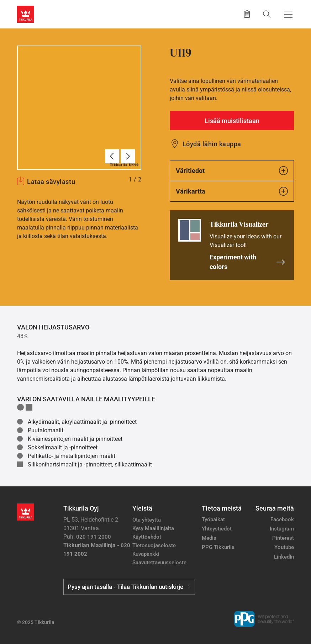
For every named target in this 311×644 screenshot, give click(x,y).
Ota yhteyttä (147, 520)
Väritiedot (232, 171)
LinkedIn (284, 557)
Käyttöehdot (147, 537)
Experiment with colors (247, 262)
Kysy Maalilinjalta (153, 528)
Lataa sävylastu (51, 182)
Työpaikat (213, 519)
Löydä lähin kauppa (212, 144)
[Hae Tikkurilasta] (267, 14)
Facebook (282, 519)
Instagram (282, 529)
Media (209, 538)
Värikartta (232, 191)
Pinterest (283, 538)
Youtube (284, 547)
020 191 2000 (94, 537)
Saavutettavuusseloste (159, 563)
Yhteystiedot (217, 529)
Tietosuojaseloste (154, 545)
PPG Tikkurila (218, 547)
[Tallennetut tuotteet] (247, 14)
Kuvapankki (146, 554)
